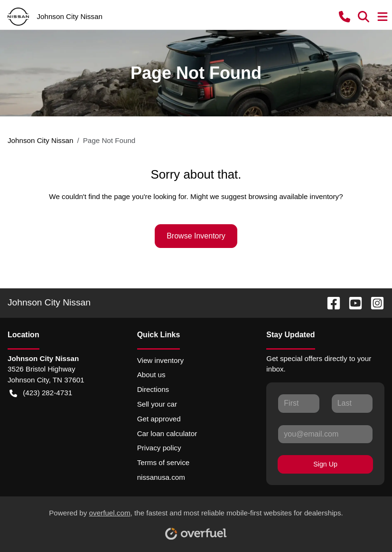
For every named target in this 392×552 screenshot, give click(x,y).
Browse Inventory (196, 236)
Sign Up (325, 464)
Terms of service (163, 462)
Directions (153, 389)
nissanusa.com (161, 477)
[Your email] (325, 434)
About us (151, 375)
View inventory (161, 360)
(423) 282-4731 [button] (41, 393)
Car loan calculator (167, 433)
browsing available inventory (294, 196)
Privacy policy (159, 448)
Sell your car (157, 404)
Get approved (159, 419)
